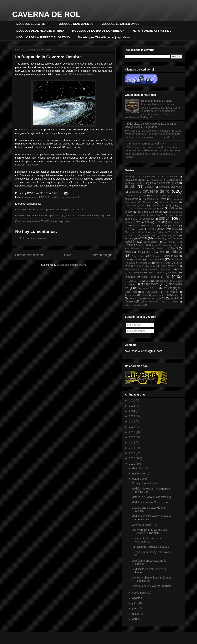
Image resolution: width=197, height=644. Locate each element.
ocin (149, 259)
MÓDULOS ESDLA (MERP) (33, 24)
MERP (149, 252)
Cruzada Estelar (169, 202)
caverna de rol (32, 197)
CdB (144, 196)
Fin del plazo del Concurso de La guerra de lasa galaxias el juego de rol (151, 125)
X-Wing (174, 302)
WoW (163, 302)
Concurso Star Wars (155, 199)
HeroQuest (177, 232)
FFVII (158, 222)
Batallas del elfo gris (163, 183)
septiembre (139, 593)
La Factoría (150, 242)
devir (144, 206)
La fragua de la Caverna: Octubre (48, 57)
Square (133, 284)
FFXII (153, 226)
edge (160, 208)
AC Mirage (130, 177)
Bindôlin (39, 147)
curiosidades (131, 206)
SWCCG (167, 288)
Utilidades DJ (174, 295)
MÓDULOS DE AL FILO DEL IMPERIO (40, 31)
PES (130, 266)
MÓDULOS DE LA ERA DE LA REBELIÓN (98, 31)
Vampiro (151, 298)
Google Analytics (146, 232)
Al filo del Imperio (167, 177)
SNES (179, 281)
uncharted (158, 295)
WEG (162, 298)
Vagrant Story (136, 298)
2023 (132, 416)
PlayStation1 (167, 269)
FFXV (128, 229)
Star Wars (151, 284)
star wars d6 (73, 197)
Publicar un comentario (33, 238)
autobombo (157, 180)
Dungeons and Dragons (163, 206)
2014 (132, 442)
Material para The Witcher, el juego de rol (104, 37)
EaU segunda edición (140, 209)
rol (63, 197)
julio (135, 603)
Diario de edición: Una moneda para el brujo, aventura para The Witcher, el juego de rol (64, 215)
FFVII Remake (175, 222)
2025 (132, 406)
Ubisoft (145, 295)
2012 (132, 453)
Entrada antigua (102, 255)
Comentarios (136, 331)
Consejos (148, 202)
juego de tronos (170, 235)
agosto (137, 598)
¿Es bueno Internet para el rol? (146, 144)
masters (129, 252)
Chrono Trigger (159, 196)
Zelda (128, 305)
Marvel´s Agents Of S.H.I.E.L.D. (153, 31)
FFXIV (175, 226)
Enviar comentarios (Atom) (72, 265)
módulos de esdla (29, 130)
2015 (132, 437)
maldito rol (161, 248)
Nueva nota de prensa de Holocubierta (147, 540)
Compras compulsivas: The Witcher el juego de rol (43, 221)
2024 (132, 411)
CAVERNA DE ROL (46, 14)
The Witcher (171, 292)
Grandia (163, 232)
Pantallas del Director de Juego (150, 547)
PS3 (180, 269)
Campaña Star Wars (170, 187)
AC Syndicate (146, 177)
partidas (178, 263)
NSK (127, 259)
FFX (143, 226)
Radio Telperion (157, 272)
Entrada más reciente (29, 255)
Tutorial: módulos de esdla (157, 101)
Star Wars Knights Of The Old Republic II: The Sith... (149, 531)
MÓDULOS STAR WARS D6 (76, 24)
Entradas (134, 325)
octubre (137, 479)
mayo (136, 614)
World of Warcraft (148, 302)
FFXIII (164, 226)
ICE (131, 235)
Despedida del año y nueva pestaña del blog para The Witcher (50, 209)
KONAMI (129, 238)
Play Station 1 (169, 266)
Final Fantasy (156, 229)
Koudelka (158, 238)
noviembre (139, 474)
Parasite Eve (145, 263)
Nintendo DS (171, 256)
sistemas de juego (163, 281)
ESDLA (45, 197)
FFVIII (132, 226)
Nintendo (154, 256)
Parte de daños (163, 263)
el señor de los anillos (149, 215)
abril (135, 619)
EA (180, 206)
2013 (132, 448)
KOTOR (142, 238)
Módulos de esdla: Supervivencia (151, 502)
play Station (151, 266)
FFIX (148, 222)
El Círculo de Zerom (150, 212)
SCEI (148, 281)
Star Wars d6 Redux (148, 288)
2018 (132, 421)
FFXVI (140, 229)
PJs (139, 266)
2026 (132, 401)
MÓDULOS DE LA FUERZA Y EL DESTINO (43, 37)
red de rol (78, 179)
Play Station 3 (132, 269)
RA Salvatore (136, 272)
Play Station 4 (150, 269)
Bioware (149, 187)
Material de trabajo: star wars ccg (151, 497)
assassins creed (135, 180)
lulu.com (147, 248)
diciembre (138, 468)
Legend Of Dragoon (148, 245)
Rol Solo (129, 281)
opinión (159, 259)
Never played (139, 256)
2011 (132, 458)
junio (135, 608)
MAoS (174, 248)
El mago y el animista (144, 483)
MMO (163, 252)
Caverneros (130, 196)
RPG (139, 281)
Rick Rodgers (151, 277)
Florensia (129, 232)
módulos (56, 197)
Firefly (175, 229)
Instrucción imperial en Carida (77, 74)
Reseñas (130, 277)
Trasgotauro (131, 295)
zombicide (139, 305)
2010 (132, 464)
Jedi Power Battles (147, 235)
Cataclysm (134, 192)
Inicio (68, 255)
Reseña (174, 272)
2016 (132, 432)
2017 (132, 427)
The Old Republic (151, 292)
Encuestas (148, 219)
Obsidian (138, 259)
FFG (138, 222)
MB (140, 252)
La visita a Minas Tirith (145, 525)
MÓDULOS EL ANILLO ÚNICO (120, 24)
